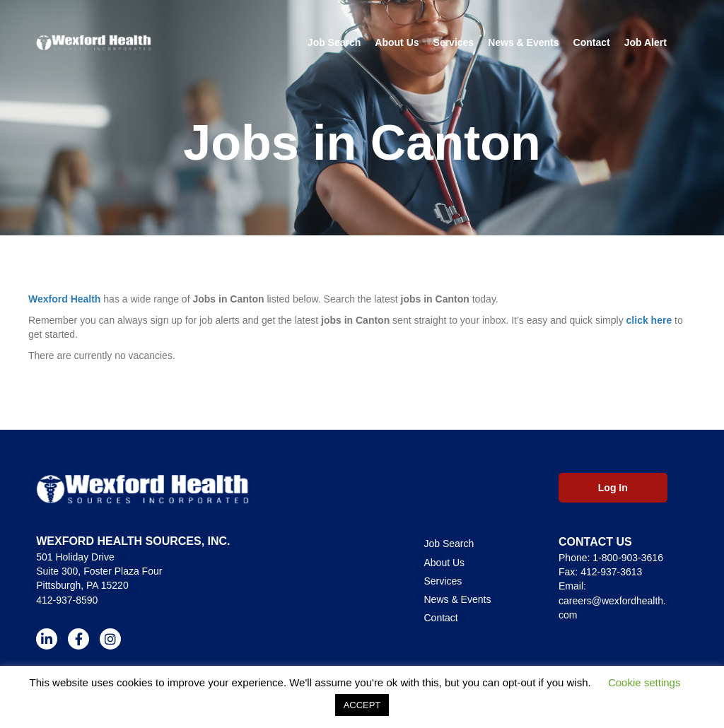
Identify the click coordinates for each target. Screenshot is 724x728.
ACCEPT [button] (362, 705)
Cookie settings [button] (644, 682)
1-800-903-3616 (628, 558)
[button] (47, 639)
